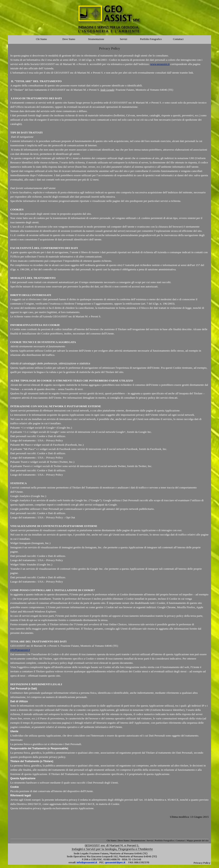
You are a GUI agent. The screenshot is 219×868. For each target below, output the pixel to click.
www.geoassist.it (160, 64)
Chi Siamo (112, 841)
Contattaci (181, 841)
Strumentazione (138, 841)
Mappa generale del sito (198, 841)
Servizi (150, 841)
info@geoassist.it (20, 650)
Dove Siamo (124, 841)
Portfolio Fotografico (164, 841)
